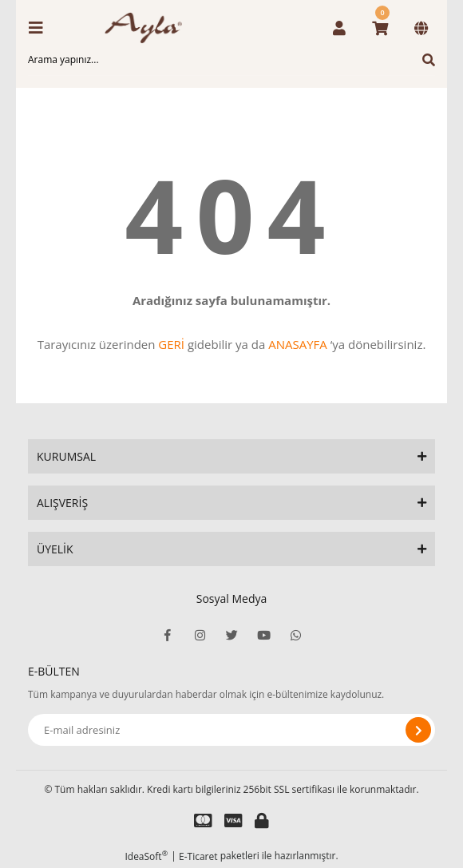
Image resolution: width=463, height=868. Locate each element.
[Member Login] (339, 28)
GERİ (171, 344)
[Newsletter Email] (231, 730)
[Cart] (380, 28)
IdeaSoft (146, 856)
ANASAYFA (298, 344)
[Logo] (148, 28)
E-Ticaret (198, 856)
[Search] (231, 60)
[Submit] (418, 730)
